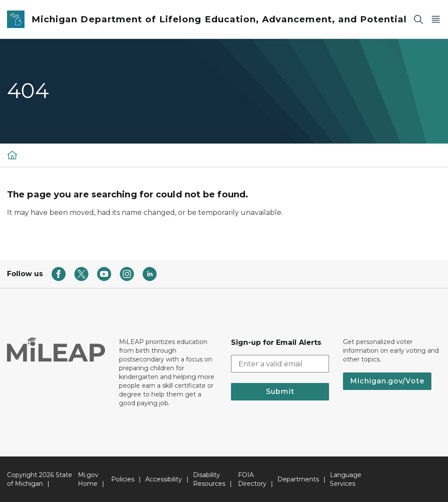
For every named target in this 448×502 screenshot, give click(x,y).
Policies (123, 479)
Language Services (346, 479)
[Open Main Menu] (436, 19)
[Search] (418, 19)
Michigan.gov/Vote (387, 381)
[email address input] (280, 364)
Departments (298, 479)
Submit (280, 391)
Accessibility (164, 479)
